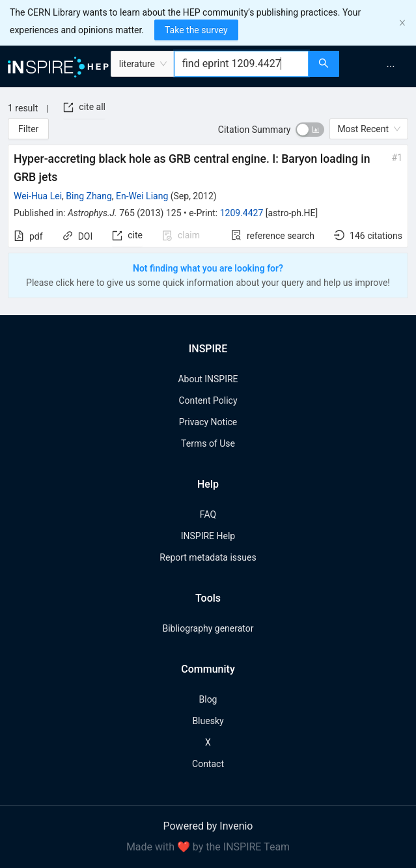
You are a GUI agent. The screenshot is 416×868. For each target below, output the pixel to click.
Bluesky (208, 721)
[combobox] (242, 64)
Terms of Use (208, 443)
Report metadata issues (208, 557)
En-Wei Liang (142, 196)
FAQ (208, 514)
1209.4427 (242, 213)
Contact (208, 764)
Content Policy (208, 400)
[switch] (310, 130)
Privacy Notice (208, 422)
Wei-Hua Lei (38, 196)
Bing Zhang (89, 196)
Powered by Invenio (208, 826)
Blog (208, 699)
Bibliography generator (208, 628)
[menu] (379, 66)
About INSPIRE (208, 379)
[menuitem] (391, 66)
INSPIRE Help (208, 536)
